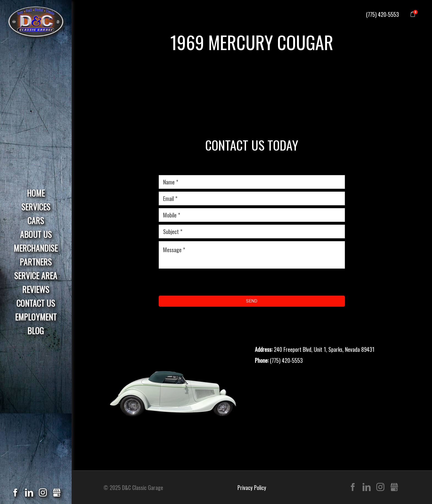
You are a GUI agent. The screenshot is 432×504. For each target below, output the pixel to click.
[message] (252, 255)
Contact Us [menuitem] (36, 303)
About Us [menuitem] (36, 234)
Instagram (380, 487)
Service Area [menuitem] (36, 275)
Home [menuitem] (36, 193)
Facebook (353, 487)
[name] (252, 182)
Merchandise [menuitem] (36, 248)
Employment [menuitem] (36, 317)
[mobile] (252, 215)
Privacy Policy (252, 487)
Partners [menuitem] (36, 262)
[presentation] (201, 282)
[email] (252, 198)
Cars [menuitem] (36, 220)
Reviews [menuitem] (36, 289)
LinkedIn (367, 487)
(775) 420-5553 (383, 14)
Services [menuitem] (36, 207)
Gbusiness (394, 487)
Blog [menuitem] (36, 330)
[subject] (252, 231)
